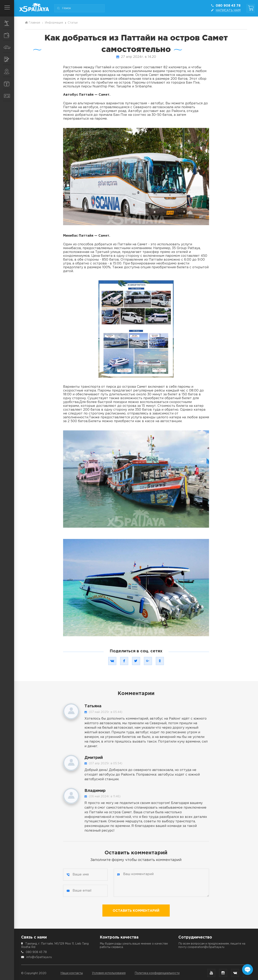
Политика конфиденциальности (157, 973)
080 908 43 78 (36, 952)
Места (9, 71)
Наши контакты (72, 973)
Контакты (9, 96)
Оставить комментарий (136, 911)
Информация (9, 84)
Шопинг (9, 35)
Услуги (9, 59)
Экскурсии (9, 23)
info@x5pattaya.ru (39, 957)
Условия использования (109, 973)
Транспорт (9, 47)
